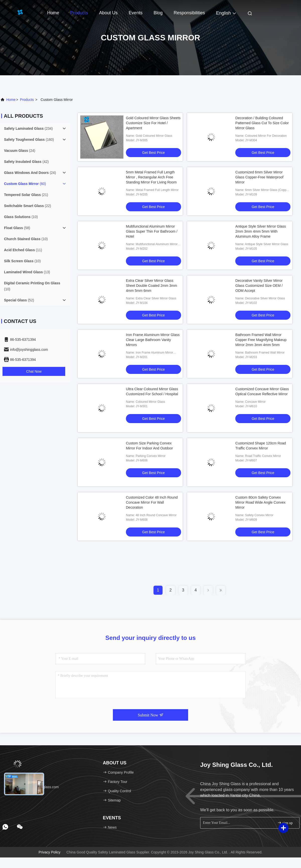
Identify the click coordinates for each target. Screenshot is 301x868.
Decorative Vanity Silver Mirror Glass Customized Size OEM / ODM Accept (259, 286)
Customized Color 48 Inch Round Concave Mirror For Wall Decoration (152, 502)
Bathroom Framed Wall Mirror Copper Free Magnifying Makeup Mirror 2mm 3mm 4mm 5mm (261, 340)
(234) (28, 128)
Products (79, 13)
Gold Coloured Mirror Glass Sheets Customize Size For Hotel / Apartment (153, 123)
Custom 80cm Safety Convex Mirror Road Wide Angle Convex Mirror (260, 502)
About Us (108, 13)
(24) (20, 151)
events (136, 13)
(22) (28, 206)
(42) (26, 162)
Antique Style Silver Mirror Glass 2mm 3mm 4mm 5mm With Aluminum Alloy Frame (261, 231)
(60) (25, 184)
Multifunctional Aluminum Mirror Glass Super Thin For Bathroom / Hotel (152, 231)
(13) (27, 272)
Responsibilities (189, 13)
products (27, 100)
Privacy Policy (50, 852)
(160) (29, 140)
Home (53, 13)
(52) (19, 300)
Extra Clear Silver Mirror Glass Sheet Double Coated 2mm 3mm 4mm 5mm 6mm (152, 286)
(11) (23, 250)
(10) (21, 217)
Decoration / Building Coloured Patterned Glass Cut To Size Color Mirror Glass (262, 123)
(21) (26, 195)
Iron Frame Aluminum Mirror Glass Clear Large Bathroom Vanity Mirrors (153, 340)
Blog (158, 13)
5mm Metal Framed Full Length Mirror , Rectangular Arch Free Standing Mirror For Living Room (151, 177)
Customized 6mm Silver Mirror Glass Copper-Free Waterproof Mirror (259, 177)
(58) (17, 228)
